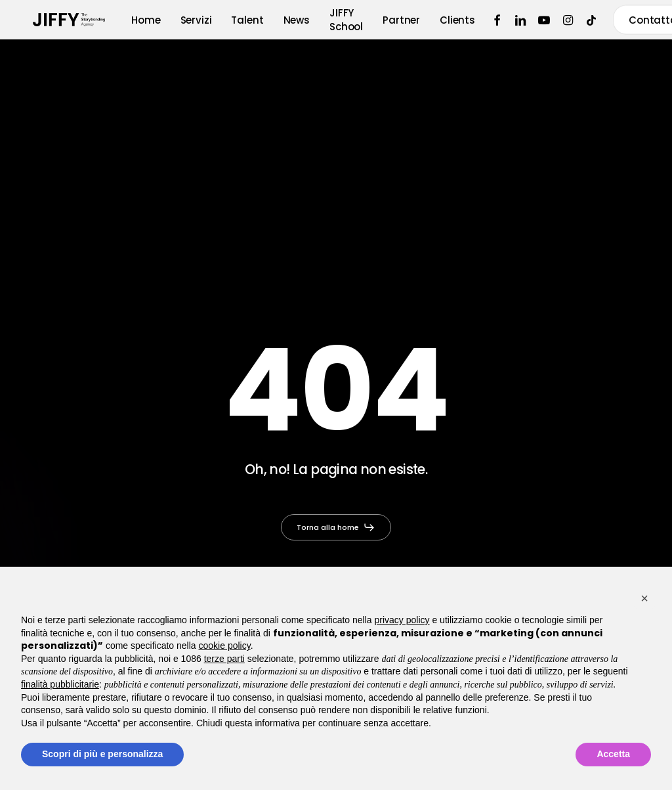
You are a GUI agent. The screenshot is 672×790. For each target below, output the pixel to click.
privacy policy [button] (402, 620)
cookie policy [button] (225, 646)
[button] (336, 527)
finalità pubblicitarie (60, 684)
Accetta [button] (613, 754)
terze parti (224, 659)
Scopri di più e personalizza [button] (102, 754)
